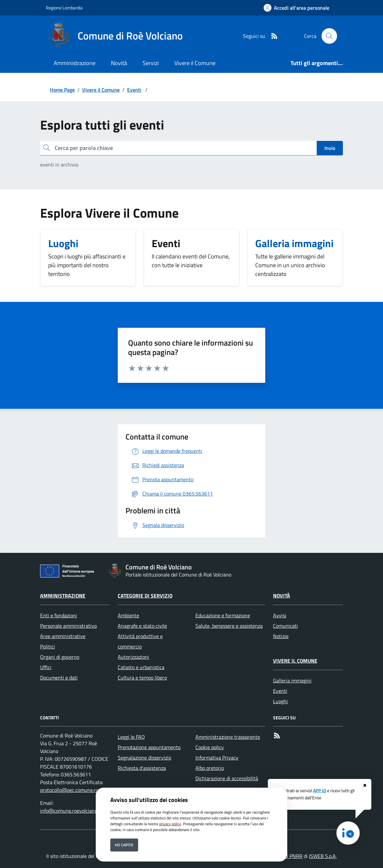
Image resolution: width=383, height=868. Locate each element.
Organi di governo (60, 657)
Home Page (62, 90)
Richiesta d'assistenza (142, 768)
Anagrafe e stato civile (142, 626)
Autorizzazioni (133, 657)
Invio (330, 148)
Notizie (281, 636)
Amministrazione (63, 596)
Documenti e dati (59, 678)
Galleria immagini (292, 680)
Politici (48, 646)
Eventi (134, 90)
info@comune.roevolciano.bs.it (74, 811)
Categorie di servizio (145, 596)
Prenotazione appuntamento (149, 747)
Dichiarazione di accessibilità (227, 778)
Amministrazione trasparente (228, 737)
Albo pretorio (210, 768)
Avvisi (280, 615)
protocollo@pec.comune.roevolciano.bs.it (85, 790)
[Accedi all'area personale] (296, 8)
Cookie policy (210, 747)
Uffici (46, 667)
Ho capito (124, 845)
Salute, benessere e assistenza (229, 626)
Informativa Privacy (217, 758)
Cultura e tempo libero (142, 678)
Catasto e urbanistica (141, 667)
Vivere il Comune (101, 90)
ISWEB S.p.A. (323, 856)
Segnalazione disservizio (144, 758)
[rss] (272, 36)
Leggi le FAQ (131, 737)
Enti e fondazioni (59, 615)
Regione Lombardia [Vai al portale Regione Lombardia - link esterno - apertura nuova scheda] (64, 8)
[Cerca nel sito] (329, 36)
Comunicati (285, 626)
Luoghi (280, 701)
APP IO (320, 791)
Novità (282, 596)
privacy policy (170, 824)
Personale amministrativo (68, 626)
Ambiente (128, 615)
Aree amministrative (63, 636)
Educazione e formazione (223, 615)
